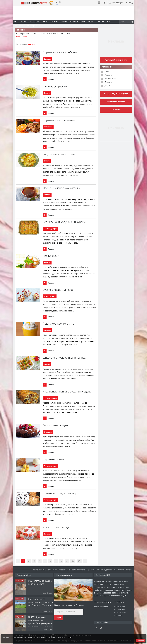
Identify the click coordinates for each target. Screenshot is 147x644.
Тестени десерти (50, 229)
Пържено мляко (53, 459)
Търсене (116, 110)
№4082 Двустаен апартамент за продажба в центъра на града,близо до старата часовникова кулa (40, 623)
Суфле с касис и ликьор (58, 290)
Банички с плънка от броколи (69, 605)
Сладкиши (48, 432)
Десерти (108, 82)
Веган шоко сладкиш (56, 425)
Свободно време (78, 21)
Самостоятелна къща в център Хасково (40, 582)
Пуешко (47, 364)
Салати (47, 93)
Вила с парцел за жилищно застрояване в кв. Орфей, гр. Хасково (40, 602)
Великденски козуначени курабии (65, 222)
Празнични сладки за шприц (61, 493)
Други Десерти (50, 296)
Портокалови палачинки (59, 120)
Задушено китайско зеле (59, 154)
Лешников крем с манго (59, 324)
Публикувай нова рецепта (116, 60)
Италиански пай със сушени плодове (67, 391)
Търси (59, 618)
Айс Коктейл (51, 256)
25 (73, 561)
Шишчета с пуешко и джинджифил (65, 358)
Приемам (141, 640)
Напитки (47, 195)
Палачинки (48, 127)
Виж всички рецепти (116, 102)
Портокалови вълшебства (60, 52)
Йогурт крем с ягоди (56, 527)
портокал (32, 44)
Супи (107, 71)
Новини (55, 21)
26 (79, 561)
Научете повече (65, 637)
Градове (100, 21)
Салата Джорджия (55, 86)
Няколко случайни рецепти (116, 94)
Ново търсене (22, 36)
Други (107, 86)
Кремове (47, 59)
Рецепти (108, 75)
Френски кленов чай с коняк (61, 188)
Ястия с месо (110, 79)
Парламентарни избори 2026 (27, 25)
